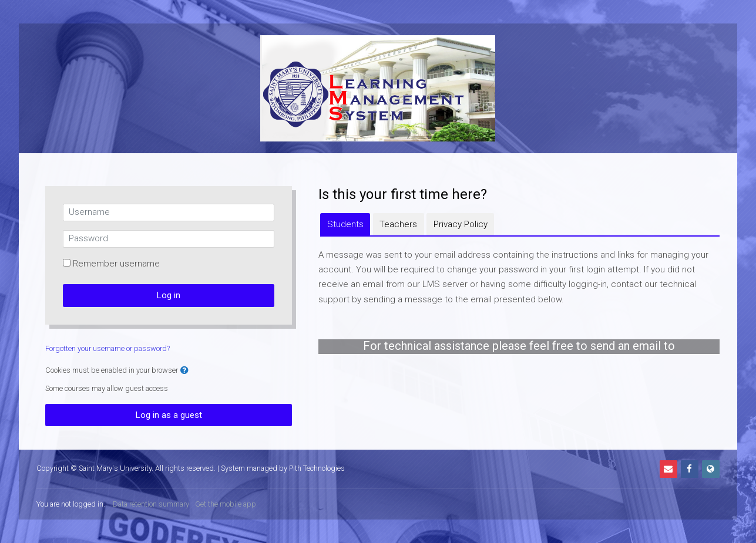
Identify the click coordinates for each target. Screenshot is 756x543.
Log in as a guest (169, 415)
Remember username (116, 264)
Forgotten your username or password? (107, 348)
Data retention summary (151, 504)
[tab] (345, 224)
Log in (169, 295)
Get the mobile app (226, 504)
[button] (184, 371)
